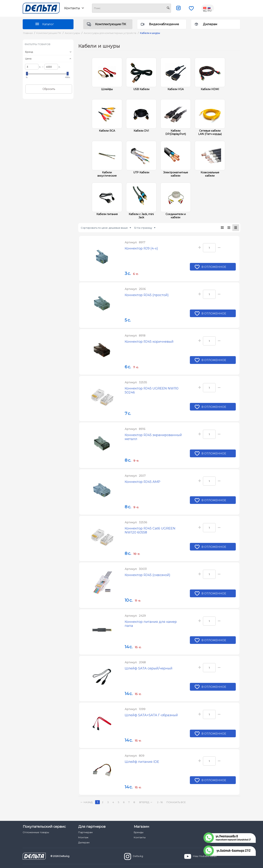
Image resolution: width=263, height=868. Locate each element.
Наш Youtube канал (200, 856)
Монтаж (83, 837)
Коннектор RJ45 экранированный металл (153, 437)
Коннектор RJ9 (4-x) (141, 248)
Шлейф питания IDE (142, 762)
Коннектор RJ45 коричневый (149, 342)
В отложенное (214, 267)
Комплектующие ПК (111, 24)
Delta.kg (134, 856)
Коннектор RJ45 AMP (142, 482)
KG (205, 8)
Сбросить (49, 89)
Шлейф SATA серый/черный (149, 668)
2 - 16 (160, 802)
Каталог (48, 24)
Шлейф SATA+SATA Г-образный (151, 715)
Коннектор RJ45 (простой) (147, 295)
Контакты (74, 8)
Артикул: (131, 242)
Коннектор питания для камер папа (151, 624)
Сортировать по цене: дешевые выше (106, 228)
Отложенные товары (36, 832)
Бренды (139, 832)
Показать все (176, 802)
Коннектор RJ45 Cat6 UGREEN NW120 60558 (150, 530)
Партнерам (85, 832)
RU (209, 8)
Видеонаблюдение (164, 24)
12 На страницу (145, 228)
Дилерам (210, 24)
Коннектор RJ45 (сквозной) (147, 575)
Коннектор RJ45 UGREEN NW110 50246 (152, 390)
